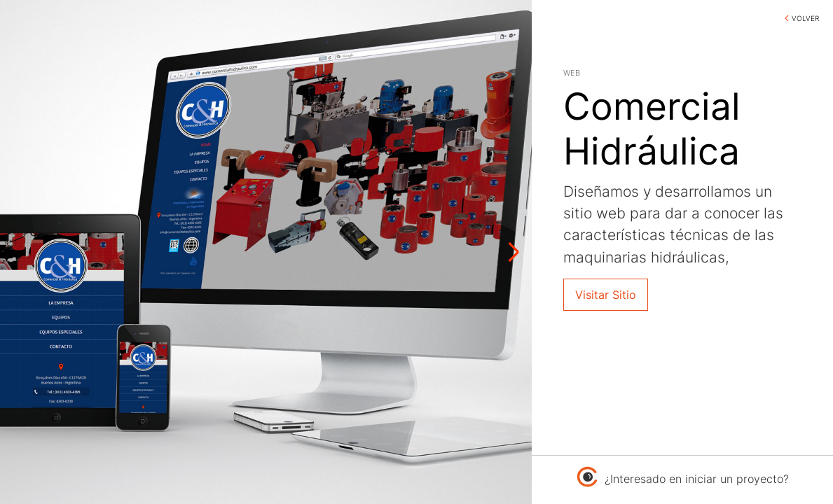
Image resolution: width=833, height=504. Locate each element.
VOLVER (805, 18)
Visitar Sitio (606, 295)
